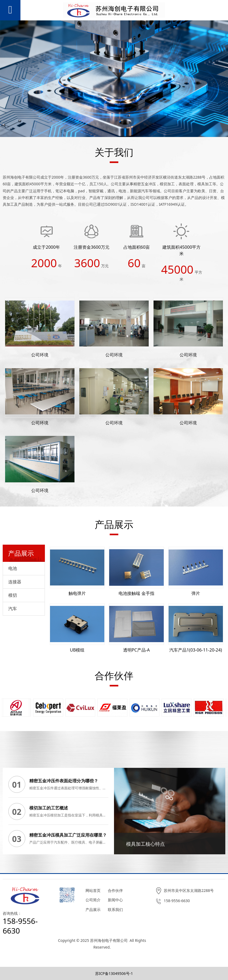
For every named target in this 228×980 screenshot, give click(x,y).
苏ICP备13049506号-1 (114, 973)
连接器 (15, 582)
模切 (13, 595)
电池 (13, 568)
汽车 (13, 609)
